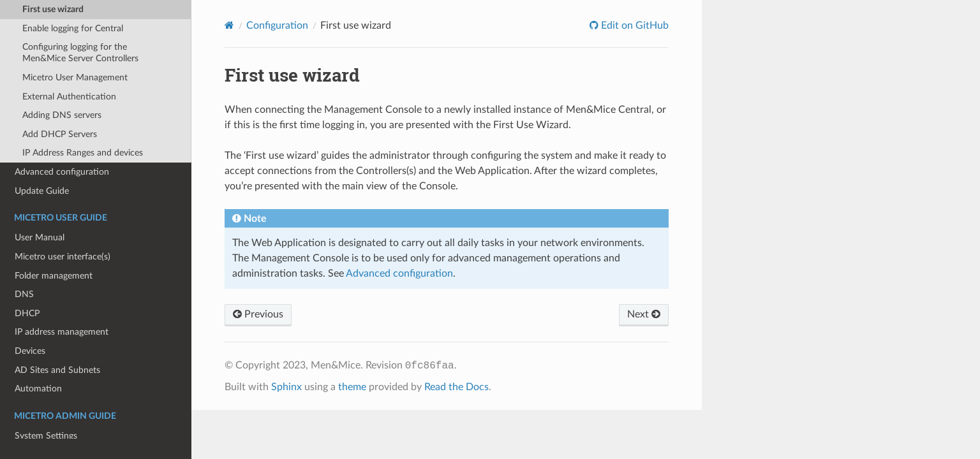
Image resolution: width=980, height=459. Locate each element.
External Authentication (69, 97)
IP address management (62, 332)
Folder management (54, 276)
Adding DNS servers (62, 115)
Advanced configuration (62, 172)
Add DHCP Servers (60, 134)
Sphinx (286, 387)
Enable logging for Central (73, 28)
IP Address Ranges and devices (83, 153)
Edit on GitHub (634, 25)
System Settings (46, 436)
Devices (30, 351)
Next (644, 314)
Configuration (277, 25)
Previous (258, 314)
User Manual (40, 237)
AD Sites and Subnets (57, 370)
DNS (24, 294)
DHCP (27, 313)
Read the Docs (457, 387)
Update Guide (42, 191)
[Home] (229, 25)
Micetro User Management (75, 77)
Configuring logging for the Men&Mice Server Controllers (80, 53)
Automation (38, 389)
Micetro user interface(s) (63, 257)
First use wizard (53, 9)
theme (352, 387)
